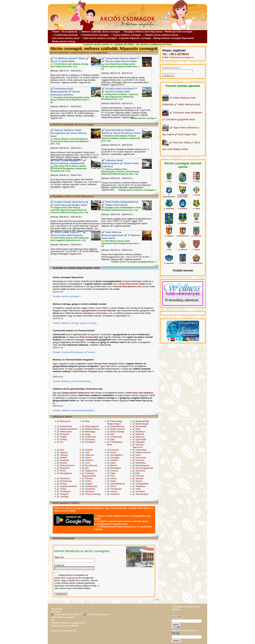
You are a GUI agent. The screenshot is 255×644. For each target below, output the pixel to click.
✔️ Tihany (61, 489)
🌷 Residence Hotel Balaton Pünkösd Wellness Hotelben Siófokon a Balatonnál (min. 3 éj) (121, 138)
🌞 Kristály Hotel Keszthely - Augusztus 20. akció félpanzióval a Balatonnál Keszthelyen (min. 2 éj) (120, 97)
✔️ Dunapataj (88, 439)
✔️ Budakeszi (139, 432)
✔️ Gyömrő (62, 452)
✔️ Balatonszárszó (91, 429)
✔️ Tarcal (112, 486)
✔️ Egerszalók (139, 439)
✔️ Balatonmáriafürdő (67, 429)
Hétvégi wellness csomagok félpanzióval (173, 38)
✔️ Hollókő (62, 458)
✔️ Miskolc (112, 465)
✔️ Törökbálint (64, 491)
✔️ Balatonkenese (116, 426)
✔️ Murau (61, 471)
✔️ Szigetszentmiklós (67, 486)
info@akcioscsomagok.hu (181, 57)
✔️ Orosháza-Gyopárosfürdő (89, 475)
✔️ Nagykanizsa (90, 471)
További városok (183, 271)
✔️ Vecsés (112, 491)
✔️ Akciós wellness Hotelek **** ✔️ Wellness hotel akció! (80, 614)
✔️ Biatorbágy (89, 432)
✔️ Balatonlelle (139, 426)
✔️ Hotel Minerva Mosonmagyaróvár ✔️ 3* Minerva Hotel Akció (121, 235)
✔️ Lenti (86, 463)
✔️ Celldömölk (89, 437)
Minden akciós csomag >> (144, 118)
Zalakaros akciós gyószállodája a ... (79, 410)
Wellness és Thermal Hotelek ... (77, 381)
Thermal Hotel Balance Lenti (127, 286)
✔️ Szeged (87, 484)
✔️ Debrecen (139, 437)
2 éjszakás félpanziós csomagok (135, 38)
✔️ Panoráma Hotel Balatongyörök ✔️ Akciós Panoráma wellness (65, 92)
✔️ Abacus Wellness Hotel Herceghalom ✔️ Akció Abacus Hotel (69, 133)
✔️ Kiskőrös (88, 460)
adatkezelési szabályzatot (66, 578)
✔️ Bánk (136, 429)
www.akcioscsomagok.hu (64, 631)
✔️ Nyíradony (139, 471)
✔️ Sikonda (138, 478)
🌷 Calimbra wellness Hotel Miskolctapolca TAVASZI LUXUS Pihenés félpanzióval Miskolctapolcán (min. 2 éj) (120, 172)
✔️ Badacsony (64, 421)
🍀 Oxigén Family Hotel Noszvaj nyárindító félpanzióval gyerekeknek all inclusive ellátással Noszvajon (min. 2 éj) (69, 210)
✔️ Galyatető (138, 442)
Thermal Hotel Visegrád (105, 364)
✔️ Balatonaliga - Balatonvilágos (115, 422)
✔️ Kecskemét (139, 458)
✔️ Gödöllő (87, 450)
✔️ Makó (111, 463)
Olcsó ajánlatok (69, 32)
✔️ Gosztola (113, 450)
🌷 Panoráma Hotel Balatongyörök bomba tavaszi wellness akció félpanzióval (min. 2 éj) (70, 100)
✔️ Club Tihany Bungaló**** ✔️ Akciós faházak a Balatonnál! (69, 162)
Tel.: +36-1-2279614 (176, 54)
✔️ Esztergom (89, 442)
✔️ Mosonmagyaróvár (143, 468)
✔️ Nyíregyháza (64, 473)
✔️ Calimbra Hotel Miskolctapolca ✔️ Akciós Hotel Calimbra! (120, 163)
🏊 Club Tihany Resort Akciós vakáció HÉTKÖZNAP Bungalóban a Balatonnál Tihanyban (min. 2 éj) (69, 169)
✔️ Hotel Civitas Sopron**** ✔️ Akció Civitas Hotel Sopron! (68, 234)
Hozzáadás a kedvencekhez (186, 607)
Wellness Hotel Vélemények (176, 304)
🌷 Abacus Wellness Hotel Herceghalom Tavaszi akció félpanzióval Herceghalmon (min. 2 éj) (70, 141)
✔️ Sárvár (112, 478)
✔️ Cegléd (62, 437)
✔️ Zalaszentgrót (140, 494)
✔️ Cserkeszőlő (115, 437)
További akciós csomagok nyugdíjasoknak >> (134, 262)
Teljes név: (59, 557)
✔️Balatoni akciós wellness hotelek (161, 35)
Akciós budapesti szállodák (65, 626)
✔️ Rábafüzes (63, 478)
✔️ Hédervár (88, 455)
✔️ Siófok (87, 481)
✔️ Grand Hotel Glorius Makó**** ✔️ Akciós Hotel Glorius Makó (121, 60)
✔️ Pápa (111, 473)
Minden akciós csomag (64, 41)
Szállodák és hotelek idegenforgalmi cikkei (76, 268)
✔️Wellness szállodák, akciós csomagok (99, 32)
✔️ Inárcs (86, 458)
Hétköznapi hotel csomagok (178, 32)
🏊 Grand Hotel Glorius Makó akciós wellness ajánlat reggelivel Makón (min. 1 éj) (121, 67)
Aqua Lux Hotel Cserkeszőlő (84, 337)
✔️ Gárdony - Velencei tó (139, 446)
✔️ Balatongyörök (90, 426)
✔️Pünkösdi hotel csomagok (94, 35)
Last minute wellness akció (66, 38)
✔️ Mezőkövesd (90, 465)
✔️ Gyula (112, 452)
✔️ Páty (136, 473)
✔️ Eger (111, 439)
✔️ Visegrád (63, 494)
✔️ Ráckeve (88, 478)
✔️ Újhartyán (88, 491)
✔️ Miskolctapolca (141, 465)
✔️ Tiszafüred (88, 489)
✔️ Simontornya (64, 481)
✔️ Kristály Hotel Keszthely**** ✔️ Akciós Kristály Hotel (120, 90)
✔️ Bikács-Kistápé (116, 432)
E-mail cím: (59, 565)
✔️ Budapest (63, 434)
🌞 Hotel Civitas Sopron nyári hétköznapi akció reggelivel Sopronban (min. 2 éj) (70, 239)
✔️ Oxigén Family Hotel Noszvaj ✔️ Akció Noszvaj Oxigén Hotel (69, 203)
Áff (52, 620)
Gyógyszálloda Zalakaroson (76, 393)
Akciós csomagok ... (71, 296)
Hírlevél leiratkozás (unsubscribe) (68, 623)
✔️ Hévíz (137, 455)
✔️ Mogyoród (63, 468)
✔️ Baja (86, 421)
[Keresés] (177, 71)
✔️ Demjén (62, 439)
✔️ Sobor (112, 481)
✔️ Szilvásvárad (90, 486)
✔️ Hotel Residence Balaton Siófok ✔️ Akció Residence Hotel (121, 132)
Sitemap (176, 609)
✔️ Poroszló (138, 476)
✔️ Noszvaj (113, 471)
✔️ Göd (60, 450)
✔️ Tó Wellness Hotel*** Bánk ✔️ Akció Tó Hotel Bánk (70, 60)
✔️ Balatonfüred (64, 426)
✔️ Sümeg (62, 484)
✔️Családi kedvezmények (65, 35)
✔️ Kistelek (112, 460)
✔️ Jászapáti (113, 458)
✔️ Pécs (111, 476)
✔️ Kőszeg (62, 463)
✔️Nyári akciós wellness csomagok (99, 38)
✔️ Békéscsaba (64, 432)
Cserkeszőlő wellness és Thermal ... (79, 352)
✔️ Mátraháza (139, 463)
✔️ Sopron (137, 481)
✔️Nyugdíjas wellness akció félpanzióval (142, 32)
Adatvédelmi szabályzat (63, 617)
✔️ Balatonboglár (141, 424)
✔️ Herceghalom (115, 455)
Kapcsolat (56, 612)
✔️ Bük (111, 434)
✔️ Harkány (62, 455)
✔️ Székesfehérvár (116, 484)
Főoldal (56, 32)
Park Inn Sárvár (74, 313)
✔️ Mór (85, 468)
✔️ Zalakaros (113, 494)
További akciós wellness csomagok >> (138, 190)
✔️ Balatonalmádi (141, 421)
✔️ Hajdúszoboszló (141, 452)
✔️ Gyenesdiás (140, 450)
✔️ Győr (86, 452)
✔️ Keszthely (63, 460)
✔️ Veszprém (139, 491)
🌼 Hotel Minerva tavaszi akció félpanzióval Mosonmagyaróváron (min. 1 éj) (121, 243)
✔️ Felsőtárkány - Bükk (115, 443)
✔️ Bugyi (86, 434)
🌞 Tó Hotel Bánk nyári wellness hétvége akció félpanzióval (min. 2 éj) (70, 65)
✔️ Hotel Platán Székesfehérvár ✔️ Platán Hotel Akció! (120, 203)
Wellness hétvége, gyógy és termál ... (80, 323)
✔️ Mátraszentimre (66, 465)
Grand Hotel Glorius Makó (132, 284)
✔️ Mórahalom (114, 468)
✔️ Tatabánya (139, 486)
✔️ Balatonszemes (116, 429)
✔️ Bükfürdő (138, 434)
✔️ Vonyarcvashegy (91, 494)
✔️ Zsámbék (63, 497)
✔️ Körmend (138, 460)
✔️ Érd (60, 442)
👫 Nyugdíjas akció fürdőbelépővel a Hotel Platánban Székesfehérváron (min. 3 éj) (121, 209)
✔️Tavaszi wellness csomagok (126, 35)
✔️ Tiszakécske (114, 489)
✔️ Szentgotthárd (141, 484)
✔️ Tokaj (136, 489)
